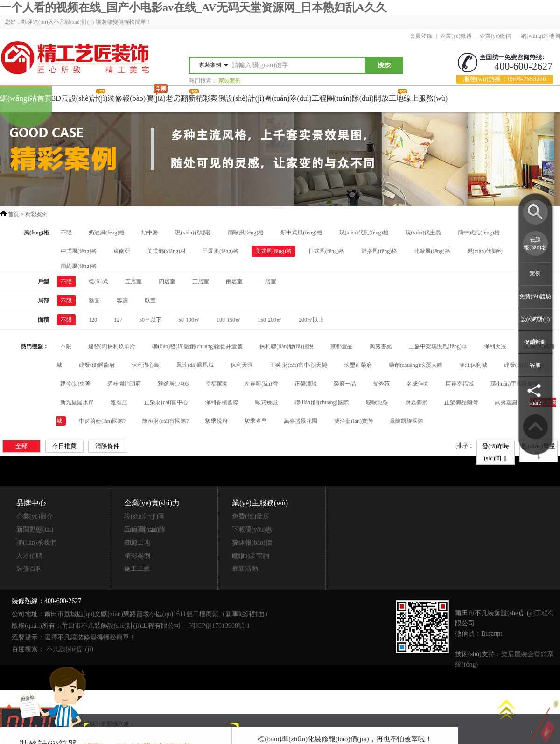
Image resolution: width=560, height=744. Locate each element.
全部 (21, 446)
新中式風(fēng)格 (301, 232)
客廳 (122, 301)
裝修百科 (29, 569)
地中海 (150, 232)
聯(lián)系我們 (36, 543)
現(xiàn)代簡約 (485, 251)
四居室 (167, 281)
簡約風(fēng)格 (79, 266)
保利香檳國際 (222, 402)
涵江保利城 (473, 365)
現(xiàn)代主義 (423, 232)
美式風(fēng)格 (273, 251)
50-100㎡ (189, 320)
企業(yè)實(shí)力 (152, 503)
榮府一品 (345, 384)
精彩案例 (36, 214)
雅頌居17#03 (173, 384)
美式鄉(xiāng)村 (166, 251)
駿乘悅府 (217, 421)
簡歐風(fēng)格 (246, 232)
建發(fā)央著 (75, 384)
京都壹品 (342, 346)
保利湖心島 (146, 365)
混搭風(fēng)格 (379, 251)
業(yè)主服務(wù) (260, 503)
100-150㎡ (229, 320)
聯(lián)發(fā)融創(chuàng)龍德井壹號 (197, 346)
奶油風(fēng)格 (107, 232)
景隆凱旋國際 (406, 421)
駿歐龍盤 (377, 402)
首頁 (14, 214)
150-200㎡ (270, 320)
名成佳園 (418, 384)
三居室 (201, 281)
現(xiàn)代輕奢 (193, 232)
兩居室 (234, 281)
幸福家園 (217, 384)
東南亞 (122, 251)
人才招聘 (29, 556)
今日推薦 (64, 446)
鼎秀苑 (381, 384)
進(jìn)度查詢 (251, 556)
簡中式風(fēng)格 (479, 232)
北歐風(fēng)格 (432, 251)
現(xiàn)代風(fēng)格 (364, 232)
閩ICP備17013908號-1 (219, 626)
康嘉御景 (416, 402)
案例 (535, 274)
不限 (66, 232)
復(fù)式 (98, 281)
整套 (94, 301)
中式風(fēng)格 (79, 251)
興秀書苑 (381, 346)
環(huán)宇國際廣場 (514, 384)
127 (118, 320)
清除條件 (107, 446)
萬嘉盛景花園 (301, 421)
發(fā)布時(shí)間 (496, 453)
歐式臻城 (266, 402)
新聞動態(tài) (35, 530)
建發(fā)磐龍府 (97, 365)
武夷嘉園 (506, 402)
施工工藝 (137, 569)
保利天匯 (242, 365)
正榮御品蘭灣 (461, 402)
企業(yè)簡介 (35, 516)
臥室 (150, 301)
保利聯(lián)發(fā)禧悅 (286, 346)
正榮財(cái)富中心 (166, 402)
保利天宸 (495, 346)
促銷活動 (535, 342)
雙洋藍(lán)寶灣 (353, 421)
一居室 (268, 281)
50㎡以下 (150, 320)
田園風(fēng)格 (220, 251)
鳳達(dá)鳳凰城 (195, 365)
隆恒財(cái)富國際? (165, 421)
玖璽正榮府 (358, 365)
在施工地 (137, 543)
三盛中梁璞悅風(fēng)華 (438, 346)
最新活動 (245, 569)
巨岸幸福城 (460, 384)
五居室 (133, 281)
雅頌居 (119, 402)
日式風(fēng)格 (326, 251)
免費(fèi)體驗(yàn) (535, 307)
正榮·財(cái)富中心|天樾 (298, 365)
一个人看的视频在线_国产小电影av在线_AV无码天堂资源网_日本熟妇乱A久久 (193, 7)
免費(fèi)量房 (251, 516)
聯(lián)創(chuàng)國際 (322, 402)
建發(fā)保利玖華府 (112, 346)
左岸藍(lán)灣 (261, 384)
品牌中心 (31, 503)
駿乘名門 (256, 421)
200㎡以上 (311, 320)
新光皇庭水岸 (77, 402)
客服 (535, 365)
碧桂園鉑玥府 (124, 384)
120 (93, 320)
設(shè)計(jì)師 (535, 330)
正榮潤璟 (306, 384)
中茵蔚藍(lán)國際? (102, 421)
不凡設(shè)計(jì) (70, 649)
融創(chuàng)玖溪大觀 (416, 365)
